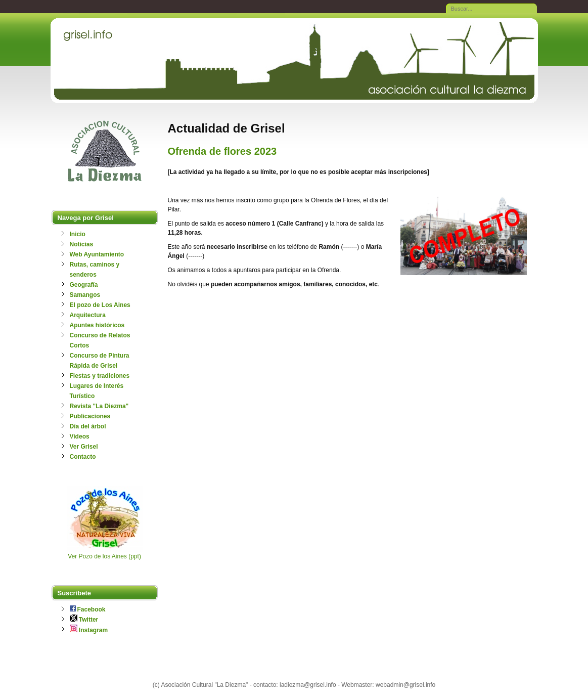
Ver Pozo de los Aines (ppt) (104, 556)
